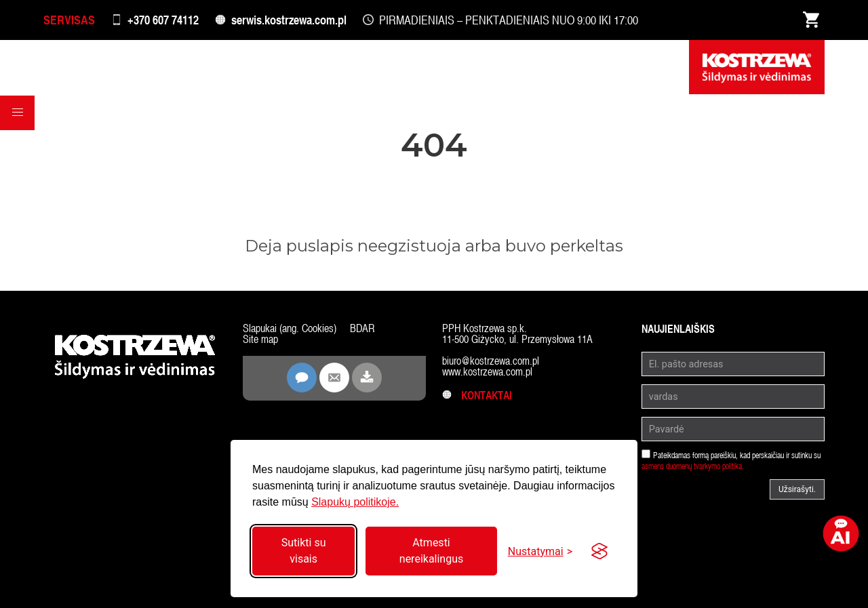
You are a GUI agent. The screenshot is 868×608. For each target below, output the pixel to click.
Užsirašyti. (797, 489)
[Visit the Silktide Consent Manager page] (599, 551)
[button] (18, 115)
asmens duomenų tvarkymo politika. (693, 466)
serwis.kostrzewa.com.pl (289, 20)
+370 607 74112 (163, 20)
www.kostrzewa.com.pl (487, 372)
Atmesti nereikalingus (431, 551)
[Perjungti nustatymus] (540, 551)
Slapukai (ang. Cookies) (290, 328)
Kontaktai (477, 396)
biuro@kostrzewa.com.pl (491, 361)
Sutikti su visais (304, 551)
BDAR (362, 328)
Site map (260, 339)
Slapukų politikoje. (355, 502)
